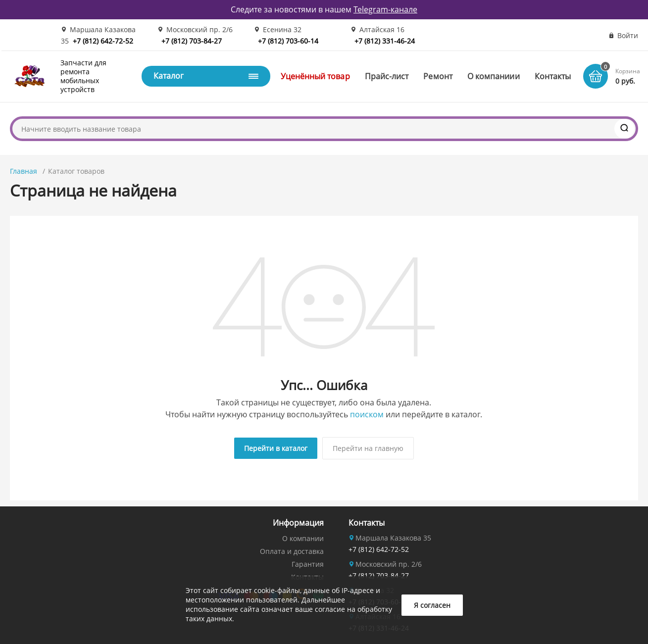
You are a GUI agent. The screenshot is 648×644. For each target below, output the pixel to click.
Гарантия (308, 564)
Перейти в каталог (276, 448)
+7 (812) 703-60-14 (288, 41)
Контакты (553, 76)
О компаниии (494, 76)
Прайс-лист (387, 76)
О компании (303, 538)
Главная (24, 171)
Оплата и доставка (292, 551)
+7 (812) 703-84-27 (192, 41)
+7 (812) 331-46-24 (385, 41)
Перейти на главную (368, 448)
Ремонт (438, 76)
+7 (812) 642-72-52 (103, 41)
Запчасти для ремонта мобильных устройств (83, 76)
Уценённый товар (315, 76)
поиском (367, 414)
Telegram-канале (385, 9)
